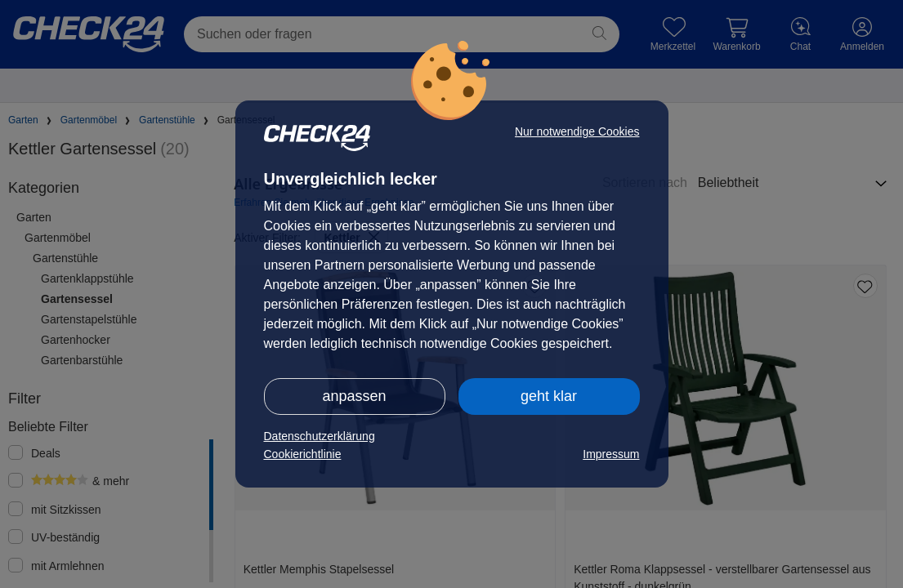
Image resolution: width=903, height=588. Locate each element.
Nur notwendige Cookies (577, 131)
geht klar (549, 396)
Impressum (611, 454)
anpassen (354, 396)
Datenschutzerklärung (320, 436)
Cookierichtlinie (303, 454)
